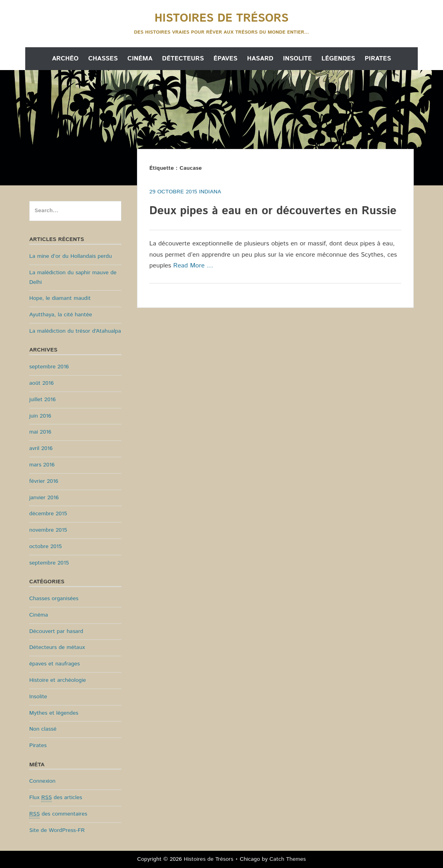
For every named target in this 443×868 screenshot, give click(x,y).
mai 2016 (40, 432)
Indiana (210, 192)
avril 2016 (41, 448)
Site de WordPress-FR (57, 830)
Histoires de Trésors (221, 18)
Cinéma (140, 59)
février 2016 (44, 481)
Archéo (65, 59)
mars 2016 (42, 465)
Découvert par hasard (56, 631)
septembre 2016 (49, 367)
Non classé (43, 729)
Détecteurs (183, 59)
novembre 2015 (48, 530)
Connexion (42, 781)
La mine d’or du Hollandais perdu (70, 256)
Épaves (226, 59)
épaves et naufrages (54, 664)
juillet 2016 (42, 400)
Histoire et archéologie (58, 680)
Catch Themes (288, 859)
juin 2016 (40, 416)
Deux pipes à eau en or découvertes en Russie (273, 211)
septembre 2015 (49, 563)
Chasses (103, 59)
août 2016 (41, 383)
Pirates (378, 59)
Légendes (338, 59)
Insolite (297, 59)
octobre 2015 (45, 547)
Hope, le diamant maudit (60, 298)
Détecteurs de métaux (57, 647)
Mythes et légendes (54, 713)
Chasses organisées (54, 599)
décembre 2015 (48, 514)
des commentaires (58, 814)
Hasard (260, 59)
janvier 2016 (44, 498)
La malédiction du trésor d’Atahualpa (75, 331)
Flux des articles (56, 798)
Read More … (193, 266)
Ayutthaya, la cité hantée (61, 315)
